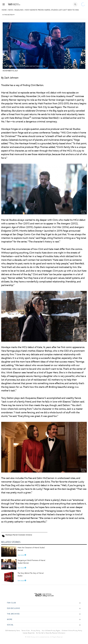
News (11, 10)
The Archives (13, 614)
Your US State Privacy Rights (51, 631)
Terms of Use (26, 631)
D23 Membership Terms (13, 631)
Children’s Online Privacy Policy (72, 631)
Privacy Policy (36, 631)
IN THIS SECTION (8, 15)
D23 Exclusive (13, 608)
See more (22, 555)
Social (10, 625)
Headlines (19, 10)
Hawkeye (9, 535)
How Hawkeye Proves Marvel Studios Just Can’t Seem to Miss (52, 10)
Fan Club (11, 603)
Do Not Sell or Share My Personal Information (51, 633)
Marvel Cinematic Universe (22, 535)
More (10, 619)
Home (4, 10)
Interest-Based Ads (29, 633)
